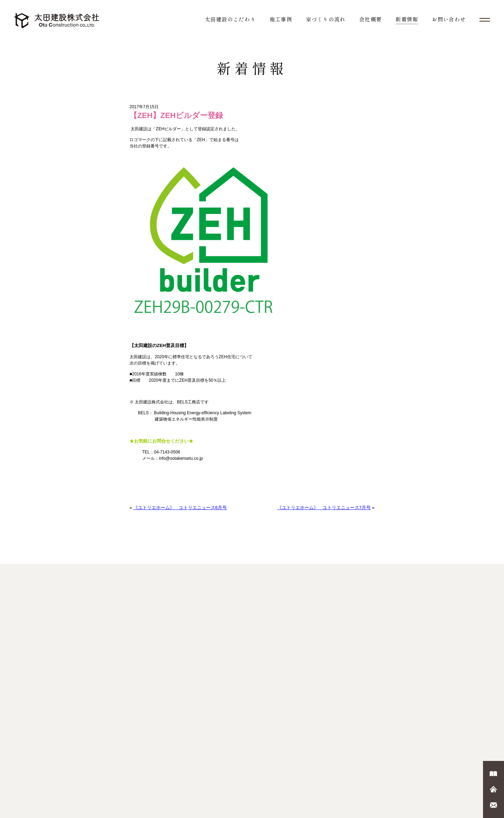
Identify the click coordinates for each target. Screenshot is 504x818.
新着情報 (407, 19)
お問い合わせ (449, 19)
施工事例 (281, 19)
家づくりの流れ (326, 19)
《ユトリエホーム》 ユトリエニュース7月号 (324, 508)
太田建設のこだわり (230, 19)
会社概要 (370, 19)
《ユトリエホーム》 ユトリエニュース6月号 (180, 508)
